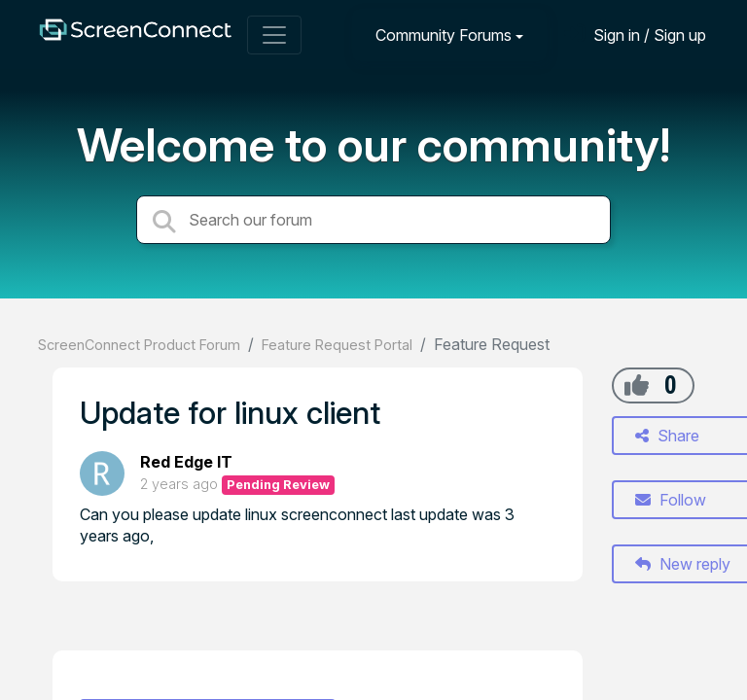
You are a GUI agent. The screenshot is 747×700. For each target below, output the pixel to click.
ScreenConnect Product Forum (139, 345)
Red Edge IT (186, 462)
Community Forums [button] (444, 35)
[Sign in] (635, 35)
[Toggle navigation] (274, 35)
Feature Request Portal (337, 345)
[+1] (637, 385)
